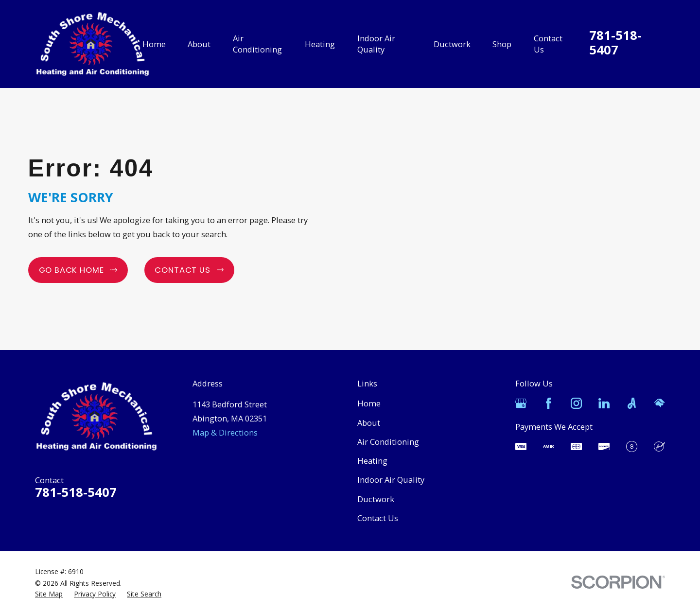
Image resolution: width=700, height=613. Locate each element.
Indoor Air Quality (391, 480)
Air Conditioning (388, 442)
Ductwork (376, 499)
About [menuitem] (199, 44)
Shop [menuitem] (502, 44)
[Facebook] (549, 403)
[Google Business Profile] (521, 403)
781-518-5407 (615, 43)
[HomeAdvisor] (659, 403)
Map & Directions (225, 432)
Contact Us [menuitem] (548, 44)
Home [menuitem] (154, 44)
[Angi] (632, 403)
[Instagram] (576, 403)
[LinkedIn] (604, 403)
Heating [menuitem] (320, 44)
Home (369, 403)
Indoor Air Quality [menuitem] (376, 44)
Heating (372, 461)
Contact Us (378, 518)
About (369, 423)
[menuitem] (49, 594)
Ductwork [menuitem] (452, 44)
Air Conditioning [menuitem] (257, 44)
